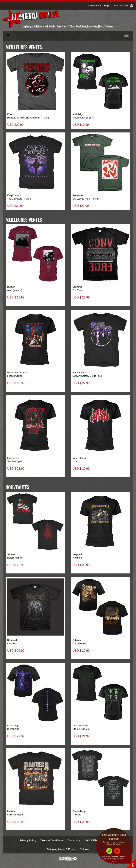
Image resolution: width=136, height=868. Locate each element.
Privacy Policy (28, 840)
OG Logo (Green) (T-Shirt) (86, 199)
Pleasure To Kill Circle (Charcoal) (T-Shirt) (28, 118)
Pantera (11, 811)
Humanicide (13, 729)
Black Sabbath (80, 373)
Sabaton (77, 640)
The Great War (80, 644)
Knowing (77, 815)
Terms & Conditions (52, 840)
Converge (77, 287)
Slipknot (11, 554)
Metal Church (79, 458)
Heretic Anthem (15, 558)
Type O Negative (81, 726)
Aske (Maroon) (15, 290)
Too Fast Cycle (15, 461)
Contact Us (74, 840)
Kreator (11, 114)
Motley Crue (13, 458)
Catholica (12, 644)
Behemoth (12, 640)
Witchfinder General (17, 373)
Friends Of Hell (15, 376)
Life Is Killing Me (81, 729)
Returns (84, 849)
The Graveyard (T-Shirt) (19, 199)
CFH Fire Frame (15, 815)
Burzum (11, 287)
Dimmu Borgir (79, 811)
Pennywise (78, 195)
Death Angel (13, 726)
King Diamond (14, 195)
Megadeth (78, 554)
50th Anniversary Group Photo (88, 376)
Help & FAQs (92, 840)
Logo (75, 461)
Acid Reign (78, 114)
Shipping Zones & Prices (61, 849)
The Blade (78, 290)
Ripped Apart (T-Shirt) (83, 118)
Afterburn (77, 558)
